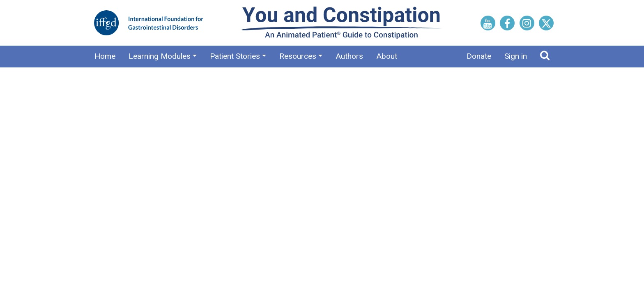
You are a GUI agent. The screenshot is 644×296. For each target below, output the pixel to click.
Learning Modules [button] (160, 56)
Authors (349, 56)
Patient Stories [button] (235, 56)
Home (105, 56)
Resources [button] (298, 56)
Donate (479, 56)
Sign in (516, 56)
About (387, 56)
